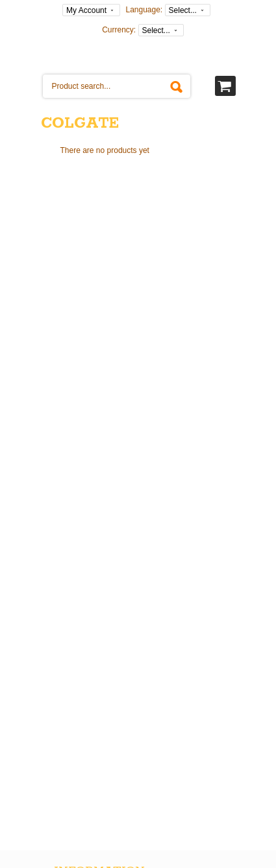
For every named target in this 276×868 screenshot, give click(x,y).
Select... (183, 10)
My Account (86, 10)
